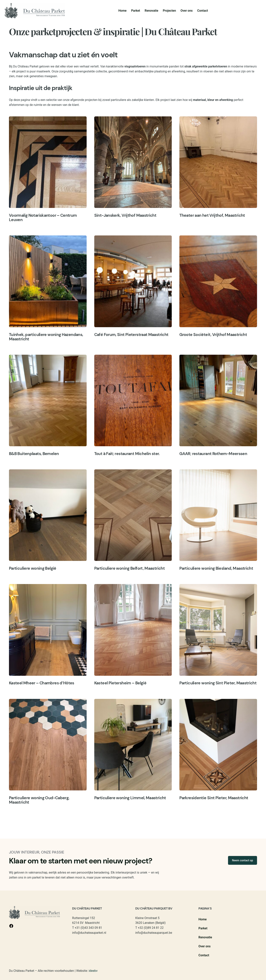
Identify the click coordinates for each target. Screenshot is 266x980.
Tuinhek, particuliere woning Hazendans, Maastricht (46, 337)
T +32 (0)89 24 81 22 (149, 928)
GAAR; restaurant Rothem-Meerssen (213, 454)
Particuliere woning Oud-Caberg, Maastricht (39, 800)
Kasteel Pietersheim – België (120, 683)
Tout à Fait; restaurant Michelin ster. (127, 454)
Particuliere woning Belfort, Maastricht (129, 568)
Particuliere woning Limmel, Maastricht (130, 798)
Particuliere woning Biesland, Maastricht (216, 568)
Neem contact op (243, 860)
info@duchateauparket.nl (89, 933)
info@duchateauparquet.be (154, 933)
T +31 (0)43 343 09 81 (87, 928)
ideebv (93, 971)
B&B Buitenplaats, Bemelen (34, 454)
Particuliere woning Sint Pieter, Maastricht (218, 683)
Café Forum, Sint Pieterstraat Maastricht (131, 335)
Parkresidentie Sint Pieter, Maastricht (214, 798)
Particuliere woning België (33, 568)
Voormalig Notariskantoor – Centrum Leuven (43, 218)
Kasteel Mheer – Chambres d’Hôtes (42, 683)
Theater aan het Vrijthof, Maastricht (212, 215)
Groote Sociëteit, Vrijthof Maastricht (213, 335)
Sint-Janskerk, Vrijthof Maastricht (125, 215)
